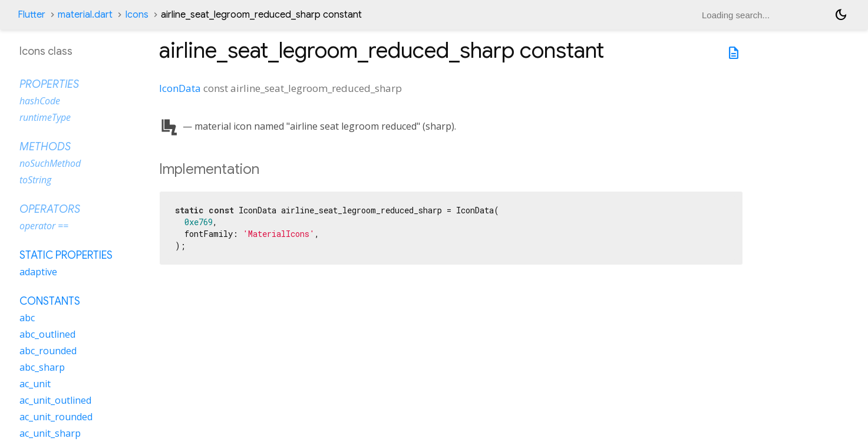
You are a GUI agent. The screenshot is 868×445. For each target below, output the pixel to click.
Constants (50, 301)
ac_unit (35, 384)
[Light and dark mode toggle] (841, 15)
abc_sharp (42, 367)
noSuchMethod (50, 163)
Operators (50, 209)
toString (35, 180)
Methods (45, 147)
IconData (180, 88)
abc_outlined (47, 334)
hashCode (40, 101)
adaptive (38, 272)
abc (27, 318)
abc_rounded (48, 351)
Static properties (66, 255)
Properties (49, 84)
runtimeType (45, 117)
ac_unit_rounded (56, 417)
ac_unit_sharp (50, 433)
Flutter (32, 15)
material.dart (85, 15)
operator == (44, 226)
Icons (137, 15)
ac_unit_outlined (55, 400)
